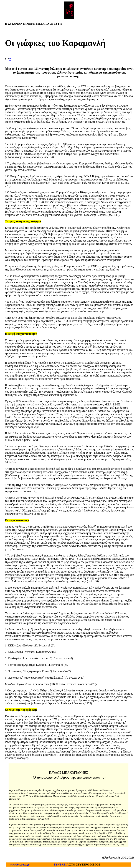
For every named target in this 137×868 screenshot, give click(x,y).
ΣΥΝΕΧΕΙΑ (61, 865)
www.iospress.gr (20, 865)
